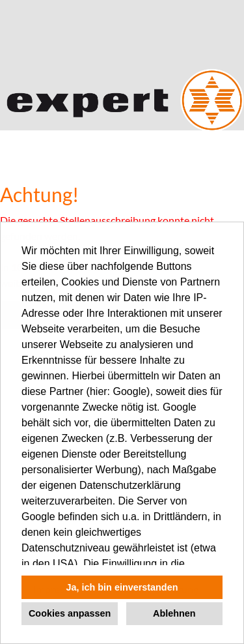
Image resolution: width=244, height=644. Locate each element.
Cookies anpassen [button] (70, 613)
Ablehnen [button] (174, 613)
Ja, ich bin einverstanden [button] (122, 587)
